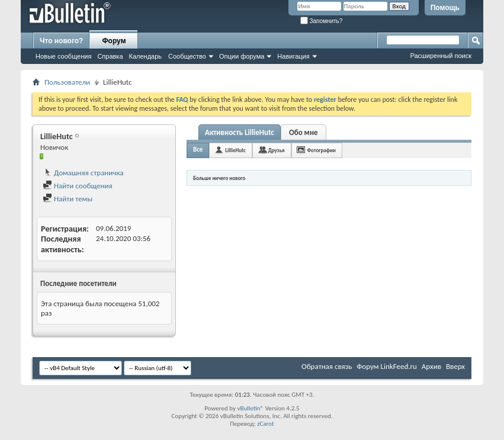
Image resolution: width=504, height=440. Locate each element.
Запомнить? (322, 21)
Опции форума (242, 56)
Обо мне (304, 132)
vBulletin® (250, 408)
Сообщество (187, 56)
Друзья (277, 150)
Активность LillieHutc (240, 132)
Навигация (293, 56)
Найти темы (68, 199)
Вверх (455, 366)
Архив (431, 366)
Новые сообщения (63, 56)
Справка (110, 56)
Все (198, 150)
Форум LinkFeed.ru (387, 366)
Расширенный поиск (441, 56)
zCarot (266, 424)
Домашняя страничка (83, 173)
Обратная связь (327, 366)
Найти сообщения (78, 186)
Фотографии (322, 150)
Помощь (445, 8)
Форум (114, 41)
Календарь (146, 56)
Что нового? (61, 41)
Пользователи (67, 82)
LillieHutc (235, 150)
